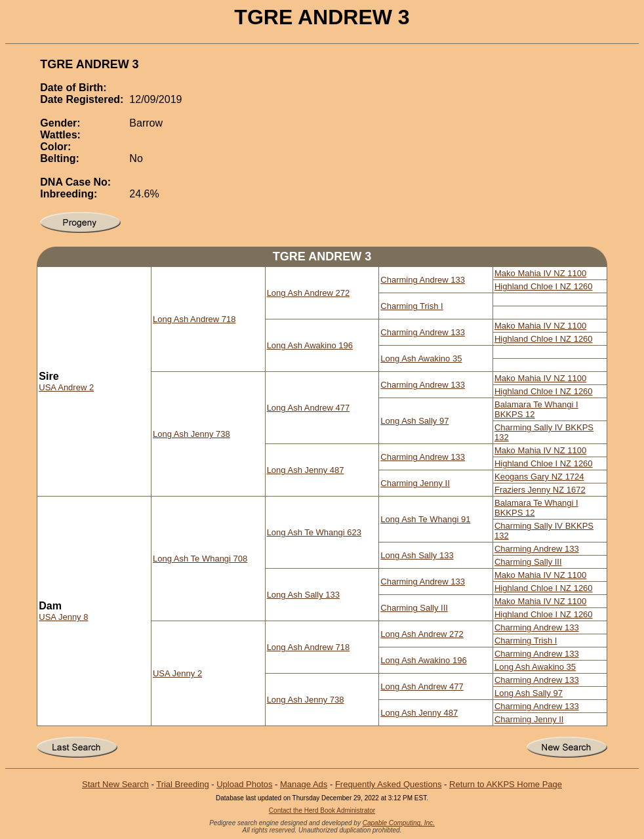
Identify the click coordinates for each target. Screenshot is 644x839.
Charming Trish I (412, 306)
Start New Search (115, 784)
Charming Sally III (528, 562)
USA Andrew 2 (66, 387)
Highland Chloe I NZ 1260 (544, 286)
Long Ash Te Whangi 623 (314, 532)
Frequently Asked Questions (389, 784)
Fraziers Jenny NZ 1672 (540, 490)
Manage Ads (304, 784)
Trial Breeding (182, 784)
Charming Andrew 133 (423, 280)
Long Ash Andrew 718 (194, 319)
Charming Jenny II (415, 483)
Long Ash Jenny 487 (306, 470)
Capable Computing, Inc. (399, 823)
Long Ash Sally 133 (417, 555)
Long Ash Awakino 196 (310, 345)
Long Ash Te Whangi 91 (425, 519)
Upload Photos (244, 784)
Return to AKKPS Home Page (506, 784)
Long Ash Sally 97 (414, 421)
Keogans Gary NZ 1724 (539, 477)
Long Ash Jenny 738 (191, 434)
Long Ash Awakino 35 (421, 358)
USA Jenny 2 (177, 673)
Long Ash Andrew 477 (309, 408)
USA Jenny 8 (63, 617)
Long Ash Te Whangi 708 (200, 559)
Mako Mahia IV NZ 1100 (540, 273)
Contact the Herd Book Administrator (322, 810)
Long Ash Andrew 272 (309, 293)
